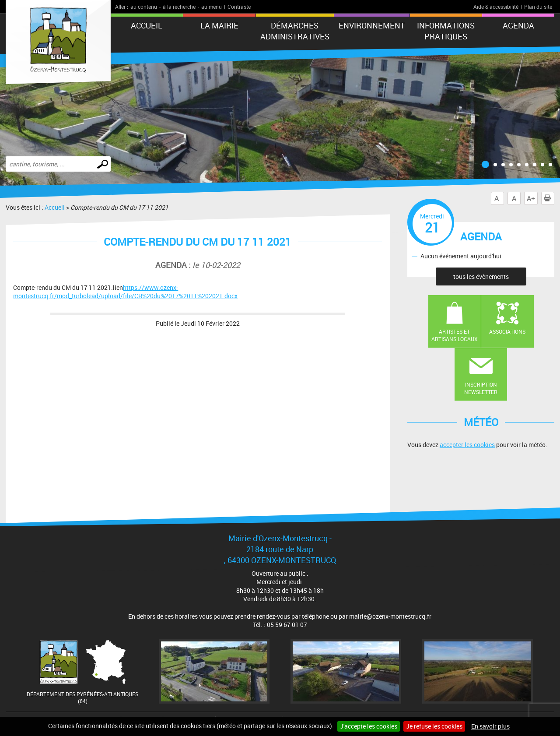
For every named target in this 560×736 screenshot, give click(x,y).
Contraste (239, 7)
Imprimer (549, 198)
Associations (507, 331)
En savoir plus (490, 726)
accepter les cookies (467, 445)
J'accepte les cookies (369, 726)
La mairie (219, 25)
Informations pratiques (446, 31)
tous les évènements (481, 276)
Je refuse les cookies (434, 726)
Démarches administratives (295, 31)
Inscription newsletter (481, 388)
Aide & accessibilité (496, 7)
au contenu (144, 7)
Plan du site (538, 7)
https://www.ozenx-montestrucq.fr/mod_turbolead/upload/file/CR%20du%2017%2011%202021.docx (125, 292)
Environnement (372, 25)
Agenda (518, 25)
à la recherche (179, 7)
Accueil (147, 25)
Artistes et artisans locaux (455, 335)
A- (497, 198)
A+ (531, 198)
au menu (212, 7)
